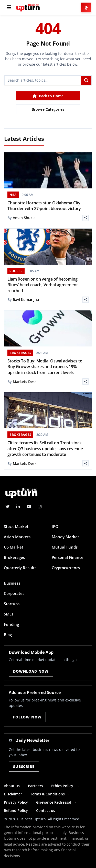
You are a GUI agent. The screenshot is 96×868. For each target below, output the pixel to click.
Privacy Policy (16, 802)
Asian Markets (17, 537)
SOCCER (16, 271)
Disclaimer (13, 794)
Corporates (14, 593)
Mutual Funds (65, 547)
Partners (35, 786)
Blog (8, 635)
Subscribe (24, 766)
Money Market (65, 537)
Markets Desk (25, 382)
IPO (55, 526)
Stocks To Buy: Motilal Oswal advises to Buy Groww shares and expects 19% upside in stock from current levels (45, 367)
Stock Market (16, 526)
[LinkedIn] (18, 507)
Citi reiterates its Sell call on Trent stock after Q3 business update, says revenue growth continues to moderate (45, 449)
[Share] (86, 218)
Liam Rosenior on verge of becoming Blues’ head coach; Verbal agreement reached (42, 285)
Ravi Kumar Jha (26, 300)
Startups (12, 604)
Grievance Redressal (54, 802)
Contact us (46, 810)
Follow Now (27, 717)
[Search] (43, 80)
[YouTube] (29, 507)
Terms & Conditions (47, 794)
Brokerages (14, 557)
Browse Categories (48, 109)
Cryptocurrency (66, 568)
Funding (11, 624)
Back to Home (48, 96)
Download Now (31, 671)
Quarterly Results (20, 568)
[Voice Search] (86, 7)
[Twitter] (7, 507)
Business (12, 583)
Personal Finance (68, 557)
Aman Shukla (24, 218)
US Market (14, 547)
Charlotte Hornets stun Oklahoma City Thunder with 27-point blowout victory (44, 206)
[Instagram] (40, 507)
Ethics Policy (63, 786)
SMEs (9, 614)
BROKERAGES (20, 353)
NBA (13, 195)
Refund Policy (16, 810)
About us (12, 786)
